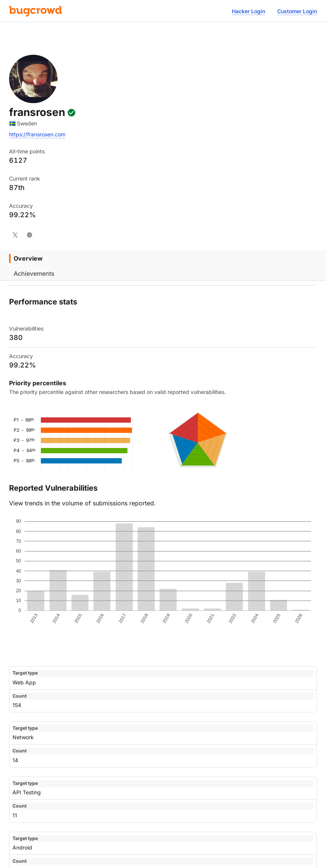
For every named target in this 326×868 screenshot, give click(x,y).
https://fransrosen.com (37, 134)
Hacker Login (248, 11)
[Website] (29, 235)
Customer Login (297, 11)
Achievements (34, 273)
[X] (15, 235)
